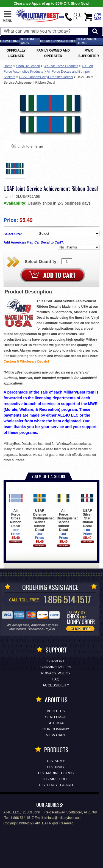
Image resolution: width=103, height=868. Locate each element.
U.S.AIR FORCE (56, 779)
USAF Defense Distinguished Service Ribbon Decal (44, 512)
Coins (14, 41)
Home (8, 66)
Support (56, 661)
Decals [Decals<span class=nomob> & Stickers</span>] (47, 41)
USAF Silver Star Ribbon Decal (87, 510)
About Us (56, 711)
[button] (8, 17)
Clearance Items (87, 41)
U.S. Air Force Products (61, 66)
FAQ (56, 679)
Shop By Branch (28, 66)
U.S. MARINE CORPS (56, 773)
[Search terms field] (45, 31)
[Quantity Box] (67, 261)
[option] (15, 169)
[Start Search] (95, 31)
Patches (69, 41)
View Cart (56, 735)
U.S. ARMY (56, 761)
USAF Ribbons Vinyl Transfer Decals (46, 77)
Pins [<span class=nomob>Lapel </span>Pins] (57, 41)
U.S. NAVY (56, 767)
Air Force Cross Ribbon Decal (16, 510)
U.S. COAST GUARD (56, 785)
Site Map (56, 723)
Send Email (56, 717)
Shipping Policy (56, 667)
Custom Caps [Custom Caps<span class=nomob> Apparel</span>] (27, 41)
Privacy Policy (56, 673)
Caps (5, 41)
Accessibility (56, 685)
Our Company (56, 729)
